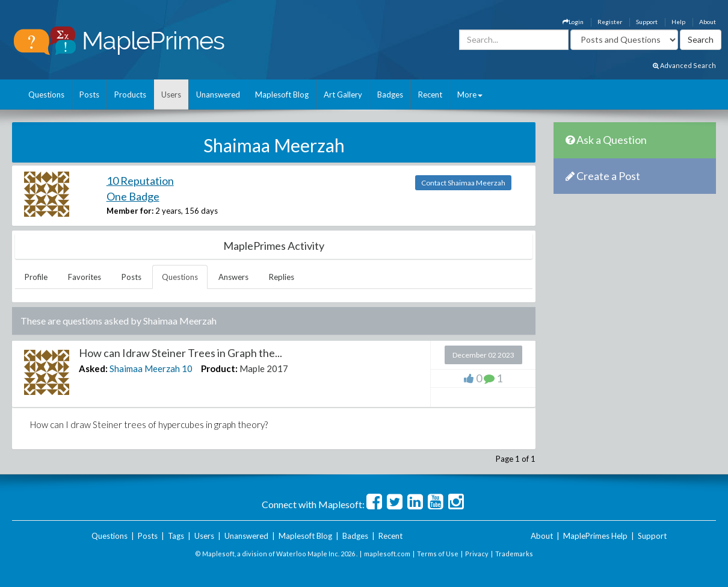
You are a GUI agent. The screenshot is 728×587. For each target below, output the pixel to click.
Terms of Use (438, 554)
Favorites (85, 277)
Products (130, 95)
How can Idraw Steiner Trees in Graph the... (180, 353)
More (470, 95)
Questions (46, 95)
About (708, 22)
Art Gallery (343, 95)
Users (171, 95)
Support (647, 22)
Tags (176, 536)
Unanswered (218, 95)
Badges (390, 95)
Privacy (477, 554)
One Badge (133, 196)
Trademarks (514, 554)
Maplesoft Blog (282, 95)
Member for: (130, 211)
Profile (36, 277)
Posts (89, 95)
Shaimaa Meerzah (145, 368)
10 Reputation (140, 181)
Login (573, 22)
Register (610, 22)
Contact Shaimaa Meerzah (463, 183)
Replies (282, 277)
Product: (219, 368)
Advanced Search (684, 65)
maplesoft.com (387, 554)
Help (678, 22)
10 (187, 368)
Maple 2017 (264, 368)
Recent (430, 95)
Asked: (93, 368)
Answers (233, 277)
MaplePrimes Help (595, 536)
